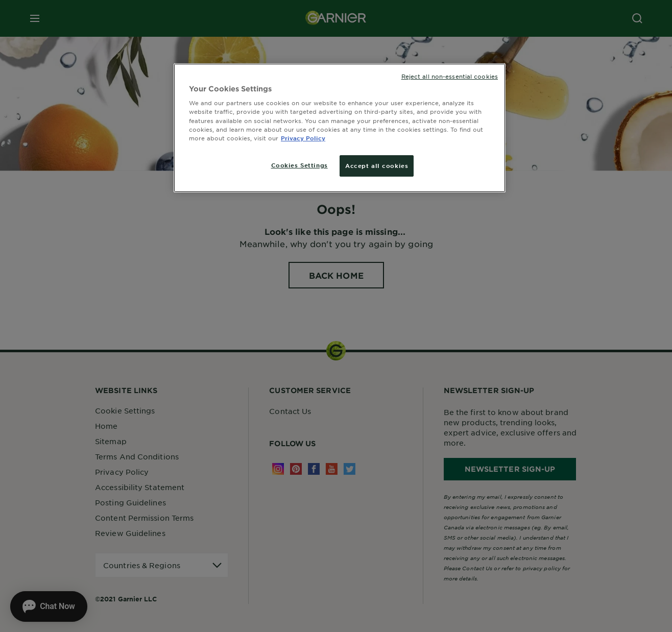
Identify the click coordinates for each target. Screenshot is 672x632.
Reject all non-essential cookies (450, 76)
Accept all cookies (377, 165)
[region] (340, 128)
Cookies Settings (299, 165)
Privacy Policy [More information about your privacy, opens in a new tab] (303, 138)
